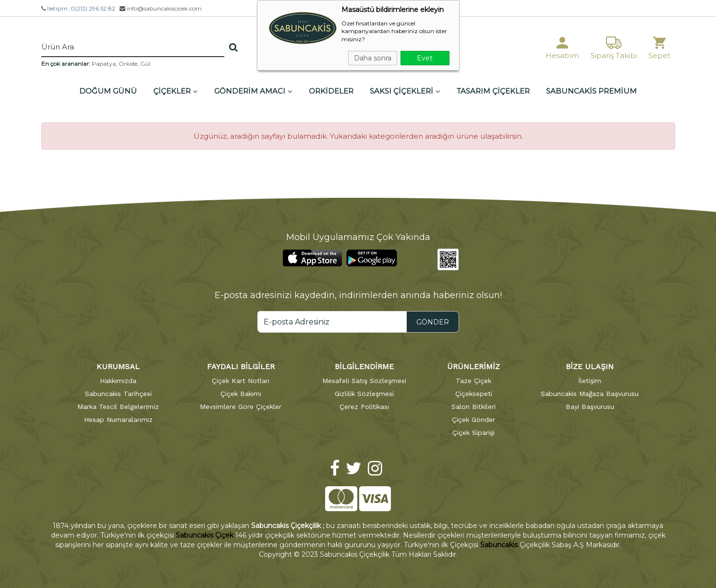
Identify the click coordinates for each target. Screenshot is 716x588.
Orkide (128, 64)
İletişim (590, 381)
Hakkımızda (118, 381)
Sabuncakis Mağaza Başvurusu (590, 394)
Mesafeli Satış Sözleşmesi (364, 381)
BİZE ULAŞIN (590, 366)
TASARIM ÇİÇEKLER (493, 91)
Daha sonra (373, 58)
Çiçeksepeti (474, 394)
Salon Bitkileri (473, 407)
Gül (145, 64)
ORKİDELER (331, 91)
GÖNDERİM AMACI (253, 91)
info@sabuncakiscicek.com (161, 8)
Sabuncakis (499, 545)
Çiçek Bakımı (241, 394)
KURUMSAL (118, 366)
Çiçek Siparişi (473, 432)
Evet (425, 58)
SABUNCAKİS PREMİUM (591, 91)
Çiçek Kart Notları (241, 381)
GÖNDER (433, 322)
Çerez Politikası (364, 407)
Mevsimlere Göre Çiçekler (241, 407)
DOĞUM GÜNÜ (108, 91)
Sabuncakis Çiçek (205, 535)
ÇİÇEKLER (176, 91)
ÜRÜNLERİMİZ (473, 366)
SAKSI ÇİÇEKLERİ (405, 91)
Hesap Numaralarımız (118, 420)
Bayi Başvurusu (590, 407)
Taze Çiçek (473, 381)
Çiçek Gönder (473, 420)
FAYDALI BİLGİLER (241, 366)
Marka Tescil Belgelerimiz (118, 407)
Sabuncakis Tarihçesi (118, 394)
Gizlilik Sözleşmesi (364, 394)
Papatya (104, 64)
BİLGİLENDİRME (364, 366)
